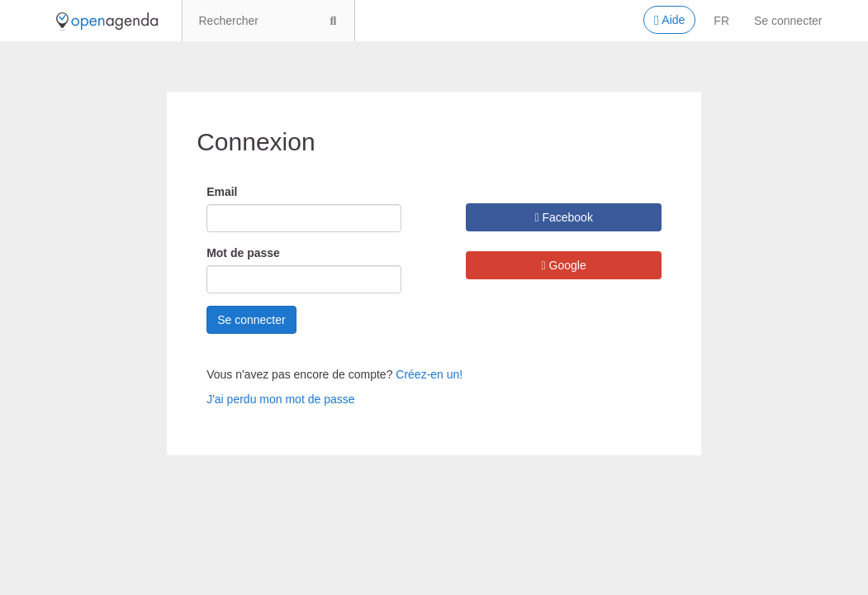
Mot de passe (243, 253)
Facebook (564, 217)
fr (721, 21)
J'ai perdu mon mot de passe (280, 399)
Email (222, 192)
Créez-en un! (429, 374)
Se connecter (788, 21)
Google (564, 265)
